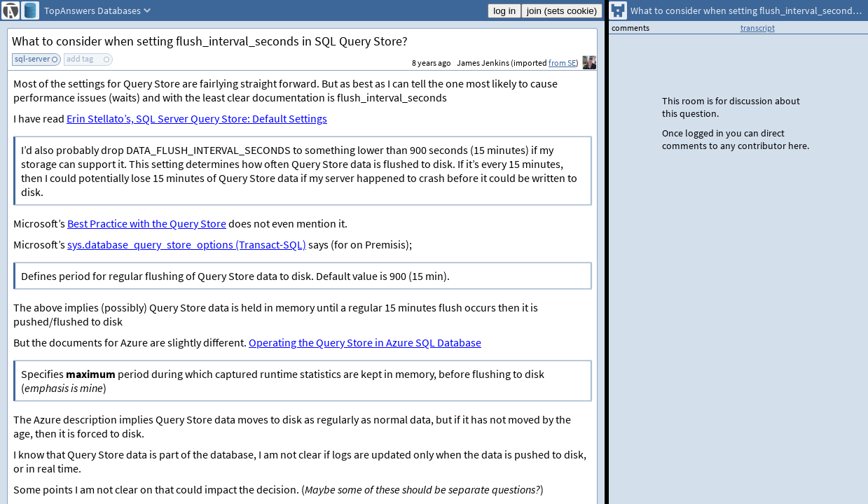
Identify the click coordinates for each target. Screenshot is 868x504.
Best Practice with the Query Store (147, 223)
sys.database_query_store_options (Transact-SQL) (187, 244)
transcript (758, 28)
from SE (562, 63)
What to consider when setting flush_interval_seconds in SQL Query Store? (210, 41)
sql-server (32, 58)
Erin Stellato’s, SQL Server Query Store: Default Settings (197, 118)
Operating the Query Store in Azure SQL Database (365, 342)
